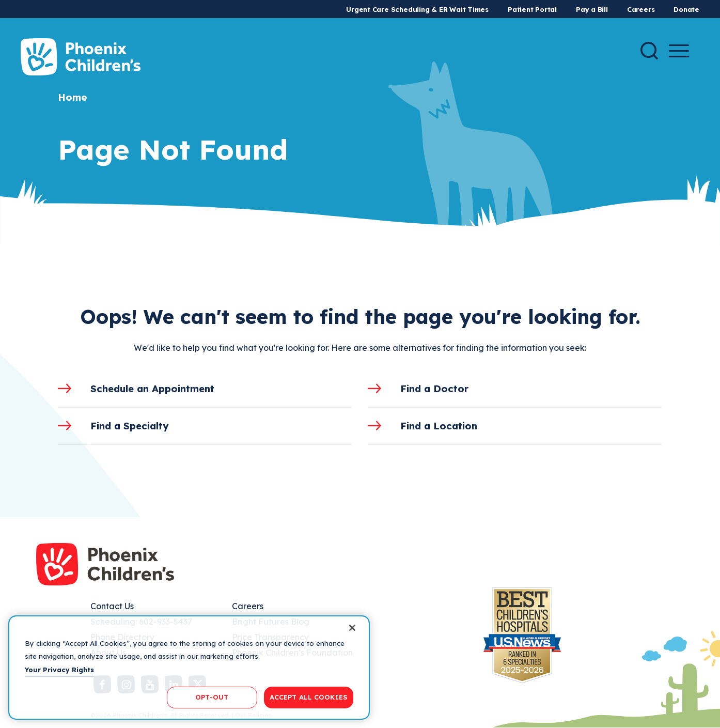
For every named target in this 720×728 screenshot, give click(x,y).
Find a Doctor (434, 389)
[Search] (649, 51)
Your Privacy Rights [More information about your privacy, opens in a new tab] (59, 670)
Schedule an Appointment (152, 389)
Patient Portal (532, 9)
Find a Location (439, 426)
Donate (686, 9)
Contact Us (112, 606)
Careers (641, 9)
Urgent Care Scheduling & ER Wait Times (417, 9)
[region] (189, 668)
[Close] (352, 628)
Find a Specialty (130, 426)
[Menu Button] (679, 51)
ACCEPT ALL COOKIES (309, 697)
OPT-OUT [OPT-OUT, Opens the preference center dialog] (212, 697)
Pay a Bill (592, 9)
